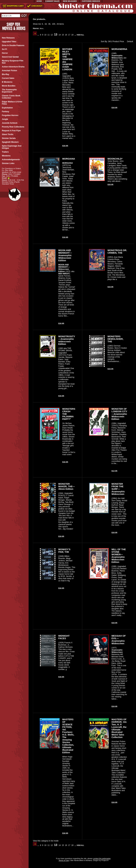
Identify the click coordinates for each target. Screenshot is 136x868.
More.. (42, 29)
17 (69, 35)
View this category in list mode (46, 841)
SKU (110, 41)
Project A (105, 860)
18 (46, 24)
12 (52, 35)
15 (63, 35)
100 (54, 24)
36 (49, 24)
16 (66, 35)
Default (129, 41)
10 (45, 35)
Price (122, 41)
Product (116, 41)
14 (60, 35)
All (58, 24)
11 (48, 35)
